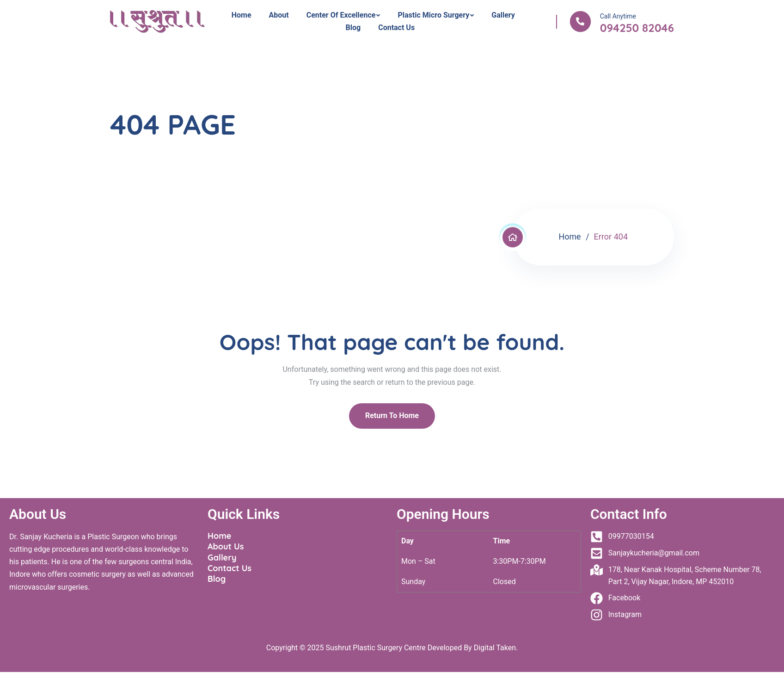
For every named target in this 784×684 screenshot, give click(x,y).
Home (242, 15)
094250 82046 (637, 28)
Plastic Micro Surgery (433, 15)
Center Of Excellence (341, 15)
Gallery (503, 15)
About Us (226, 546)
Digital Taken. (495, 648)
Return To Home (392, 416)
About (279, 15)
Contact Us (396, 28)
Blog (353, 28)
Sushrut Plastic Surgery (364, 648)
